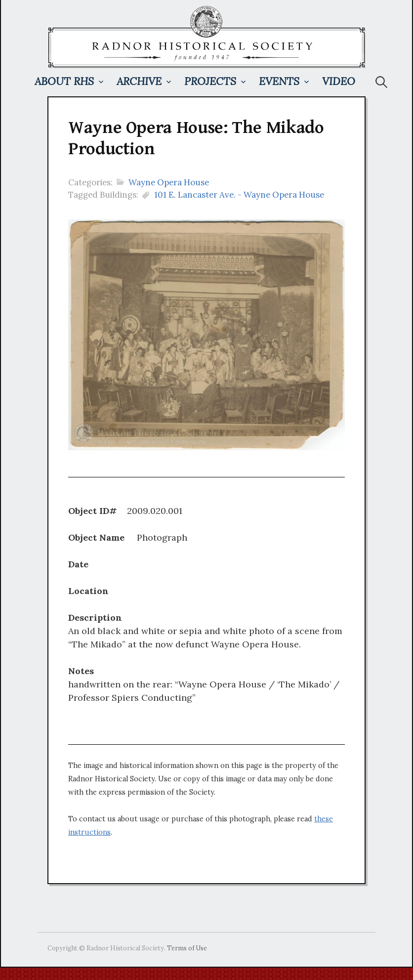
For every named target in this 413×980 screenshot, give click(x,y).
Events (279, 81)
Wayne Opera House (169, 182)
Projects (210, 81)
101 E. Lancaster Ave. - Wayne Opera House (239, 195)
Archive (139, 81)
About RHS (64, 81)
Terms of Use (187, 948)
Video (339, 81)
